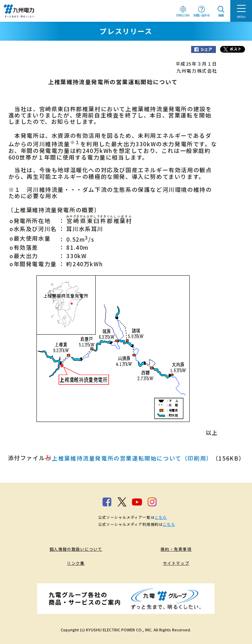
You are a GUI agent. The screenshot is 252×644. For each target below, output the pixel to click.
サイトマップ (176, 563)
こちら (161, 517)
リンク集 (76, 563)
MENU (241, 17)
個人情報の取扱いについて (76, 549)
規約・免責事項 (176, 549)
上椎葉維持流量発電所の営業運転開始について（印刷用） (132, 458)
